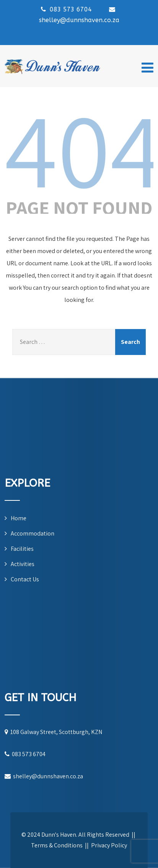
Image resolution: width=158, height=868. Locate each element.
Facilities (22, 549)
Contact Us (25, 579)
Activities (23, 564)
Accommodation (33, 533)
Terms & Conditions (57, 845)
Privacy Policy (109, 845)
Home (19, 518)
